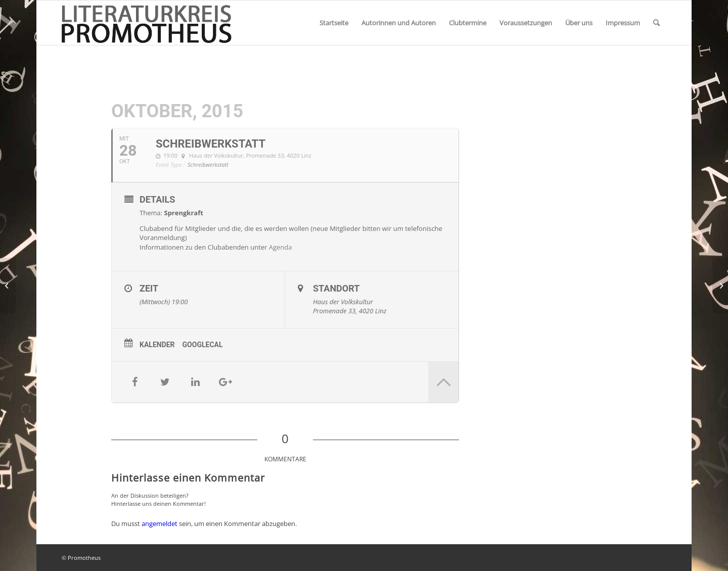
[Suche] (656, 23)
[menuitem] (334, 23)
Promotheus (84, 558)
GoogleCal (203, 345)
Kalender (157, 345)
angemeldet (160, 524)
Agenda (281, 247)
